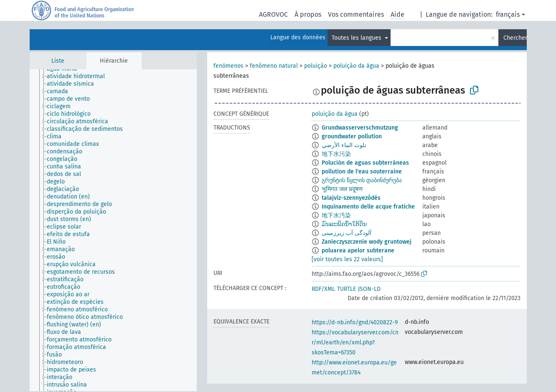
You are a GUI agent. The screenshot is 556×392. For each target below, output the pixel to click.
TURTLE (347, 289)
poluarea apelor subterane (358, 251)
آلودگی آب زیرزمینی (347, 233)
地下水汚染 (336, 215)
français (508, 14)
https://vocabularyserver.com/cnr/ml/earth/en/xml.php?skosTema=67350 (355, 342)
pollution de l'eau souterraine (362, 172)
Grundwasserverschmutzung (360, 128)
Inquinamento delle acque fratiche (368, 207)
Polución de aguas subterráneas (365, 163)
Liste (58, 61)
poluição (316, 66)
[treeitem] (79, 76)
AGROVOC (273, 14)
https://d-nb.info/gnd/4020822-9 (355, 322)
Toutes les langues (357, 38)
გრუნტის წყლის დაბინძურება (362, 180)
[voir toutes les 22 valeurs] (347, 259)
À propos (308, 14)
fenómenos (228, 66)
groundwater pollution (352, 136)
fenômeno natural (274, 66)
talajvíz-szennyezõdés (351, 198)
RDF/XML (323, 289)
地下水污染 (336, 154)
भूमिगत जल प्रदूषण (342, 189)
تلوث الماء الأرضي (344, 145)
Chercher (515, 38)
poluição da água (356, 66)
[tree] (113, 230)
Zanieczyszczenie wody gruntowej (367, 242)
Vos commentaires (356, 14)
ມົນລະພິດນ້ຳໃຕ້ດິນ (344, 224)
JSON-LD (369, 289)
